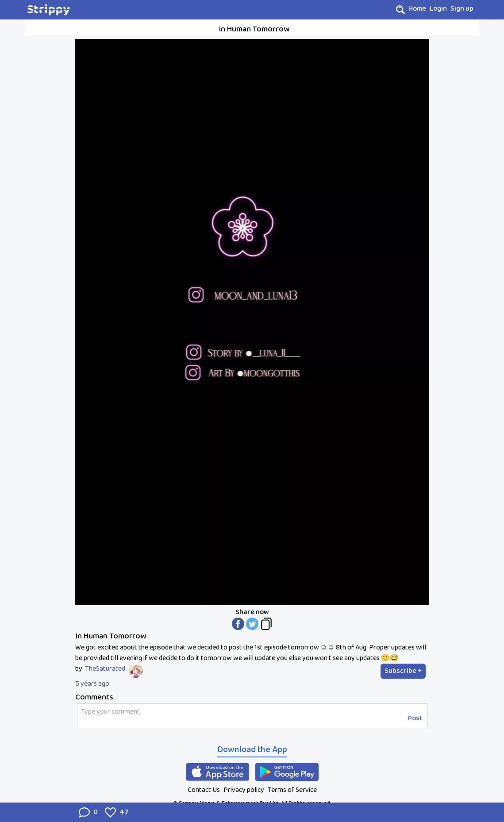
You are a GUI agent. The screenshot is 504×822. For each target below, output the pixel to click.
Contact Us (204, 790)
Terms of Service (292, 790)
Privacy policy (244, 790)
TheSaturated (105, 669)
